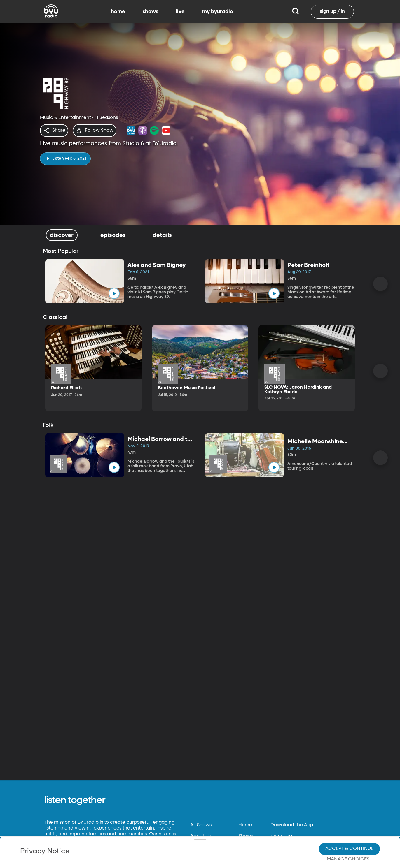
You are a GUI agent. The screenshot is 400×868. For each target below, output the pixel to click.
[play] (65, 157)
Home (245, 825)
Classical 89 (284, 847)
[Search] (295, 12)
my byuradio (218, 12)
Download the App (292, 825)
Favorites (249, 858)
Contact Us (203, 847)
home (118, 12)
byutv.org (281, 836)
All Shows (201, 825)
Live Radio (250, 847)
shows (150, 12)
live (180, 12)
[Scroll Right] (380, 284)
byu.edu (280, 858)
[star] (98, 131)
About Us (200, 836)
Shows (246, 836)
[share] (55, 131)
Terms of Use (205, 858)
